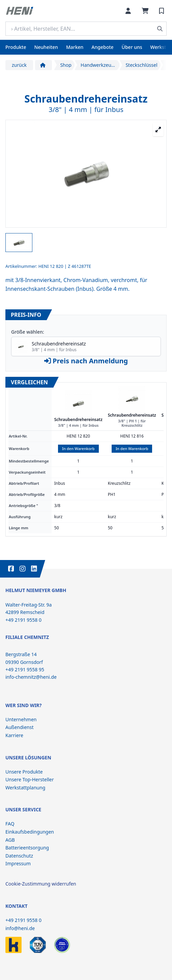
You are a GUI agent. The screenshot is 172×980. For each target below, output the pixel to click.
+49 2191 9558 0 (23, 920)
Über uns (132, 47)
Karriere (14, 735)
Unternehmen (21, 719)
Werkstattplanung (25, 788)
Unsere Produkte (24, 772)
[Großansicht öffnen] (158, 130)
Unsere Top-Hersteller (30, 779)
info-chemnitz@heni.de (31, 677)
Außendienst (20, 727)
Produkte (16, 47)
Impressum (18, 863)
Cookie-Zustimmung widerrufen (41, 884)
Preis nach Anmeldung (86, 361)
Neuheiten (46, 47)
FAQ (10, 824)
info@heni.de (20, 928)
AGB (10, 840)
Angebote (102, 47)
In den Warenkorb (78, 449)
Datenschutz (19, 856)
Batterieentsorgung (27, 848)
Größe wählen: (28, 332)
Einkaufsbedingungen (30, 832)
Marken (75, 47)
